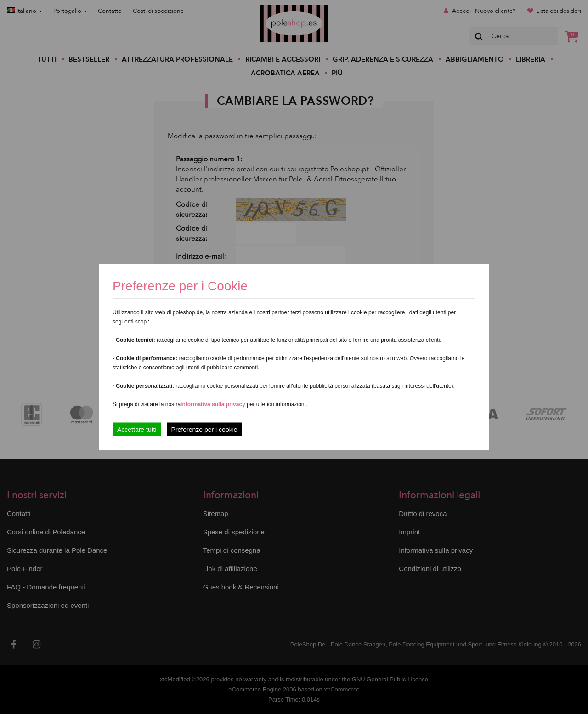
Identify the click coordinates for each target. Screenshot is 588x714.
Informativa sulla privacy (213, 404)
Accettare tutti (137, 430)
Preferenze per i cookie (204, 430)
